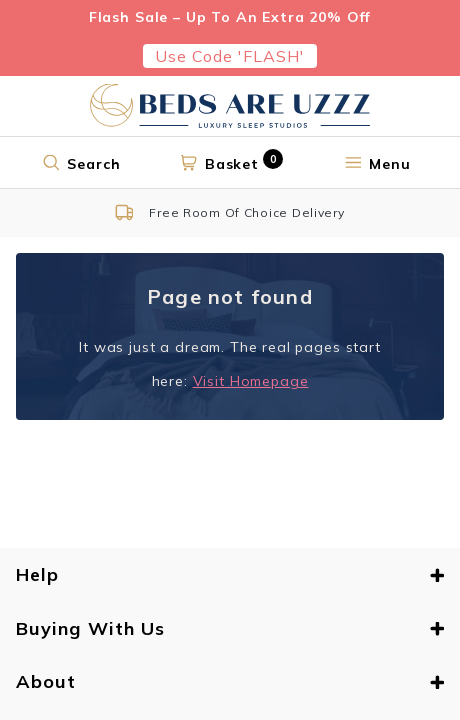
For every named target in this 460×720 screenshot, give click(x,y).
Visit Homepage (251, 381)
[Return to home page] (230, 106)
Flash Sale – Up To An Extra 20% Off (230, 17)
